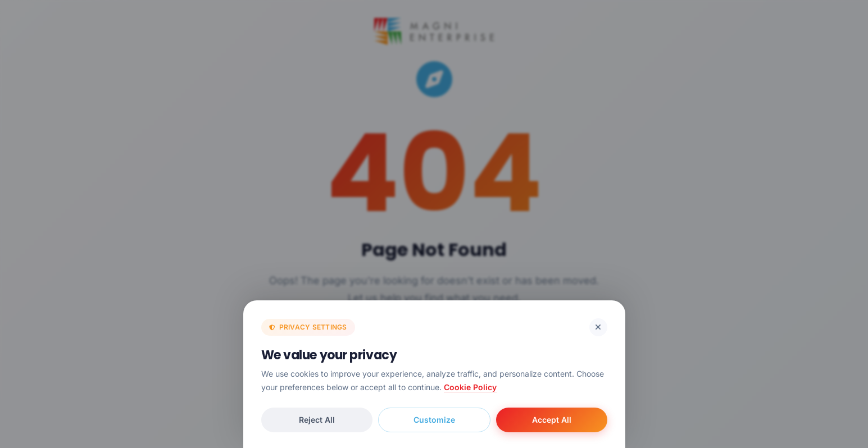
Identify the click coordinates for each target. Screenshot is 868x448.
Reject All (317, 420)
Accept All (552, 420)
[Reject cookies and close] (598, 327)
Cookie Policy (470, 387)
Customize (434, 420)
